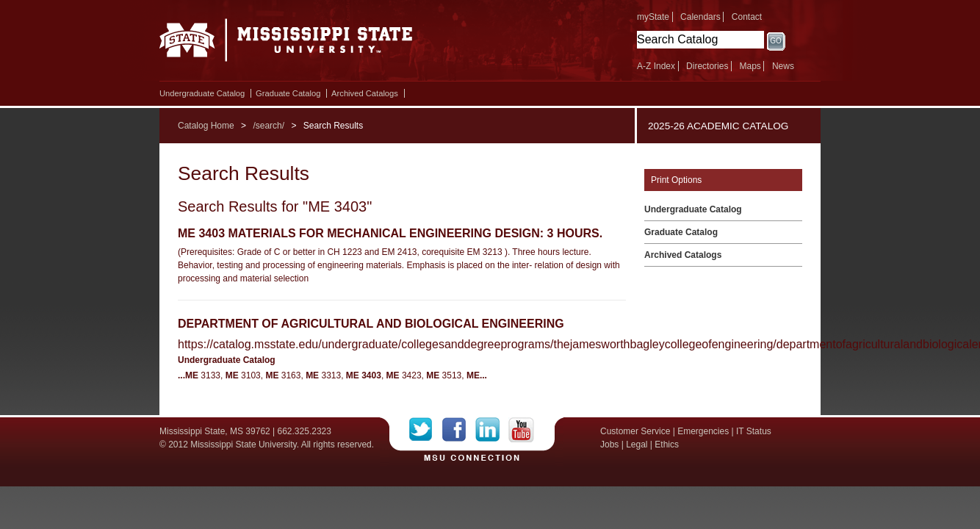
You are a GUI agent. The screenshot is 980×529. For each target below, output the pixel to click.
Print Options (676, 180)
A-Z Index (656, 66)
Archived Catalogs (365, 93)
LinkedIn (492, 430)
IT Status (754, 431)
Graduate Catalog (288, 93)
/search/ (269, 126)
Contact (747, 17)
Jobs (609, 445)
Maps (750, 66)
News (783, 66)
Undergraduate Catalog (202, 93)
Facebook (459, 430)
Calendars (700, 17)
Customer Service (635, 431)
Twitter (426, 430)
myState (653, 17)
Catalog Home (206, 126)
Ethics (667, 445)
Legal (637, 445)
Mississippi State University (286, 44)
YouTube (521, 430)
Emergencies (703, 431)
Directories (707, 66)
